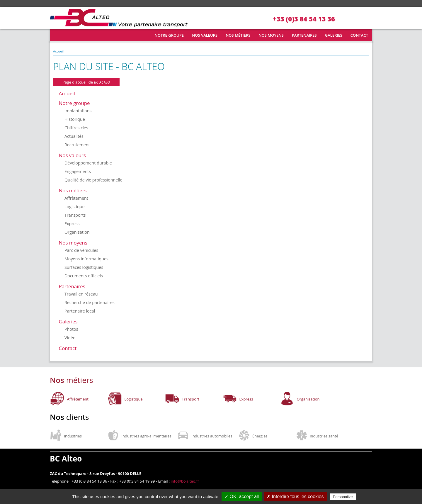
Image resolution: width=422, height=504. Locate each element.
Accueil (59, 35)
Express (72, 224)
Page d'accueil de (86, 82)
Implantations (78, 111)
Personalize (343, 497)
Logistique (75, 207)
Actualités (74, 136)
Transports (75, 215)
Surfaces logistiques (84, 267)
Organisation (77, 232)
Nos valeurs (205, 35)
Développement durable (88, 163)
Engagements (78, 171)
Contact (359, 35)
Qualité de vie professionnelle (93, 180)
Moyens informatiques (86, 259)
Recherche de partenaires (90, 302)
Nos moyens (271, 35)
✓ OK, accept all (242, 497)
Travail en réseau (81, 294)
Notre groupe (169, 35)
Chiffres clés (76, 128)
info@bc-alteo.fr (185, 481)
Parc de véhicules (81, 250)
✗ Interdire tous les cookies (295, 497)
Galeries (334, 35)
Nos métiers (238, 35)
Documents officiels (84, 276)
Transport (190, 399)
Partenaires (304, 35)
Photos (71, 329)
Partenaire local (80, 311)
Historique (75, 119)
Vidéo (70, 338)
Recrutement (77, 145)
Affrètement (76, 198)
